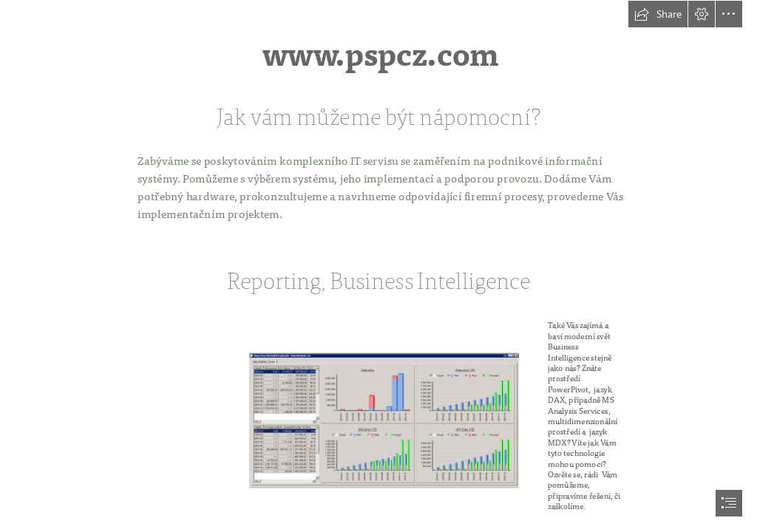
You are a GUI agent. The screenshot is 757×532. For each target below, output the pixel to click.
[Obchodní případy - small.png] (422, 419)
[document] (378, 266)
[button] (658, 14)
